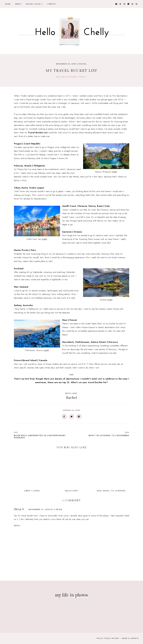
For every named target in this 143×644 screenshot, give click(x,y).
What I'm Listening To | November (102, 434)
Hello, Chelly (104, 638)
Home (8, 4)
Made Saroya (130, 638)
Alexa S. (19, 509)
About (18, 4)
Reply (17, 526)
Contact (52, 4)
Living (62, 77)
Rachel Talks (33, 4)
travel (83, 77)
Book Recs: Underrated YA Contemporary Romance (41, 435)
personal (72, 77)
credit (114, 172)
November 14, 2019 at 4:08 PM (45, 509)
